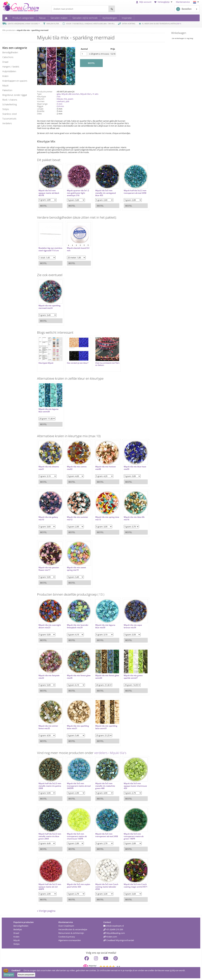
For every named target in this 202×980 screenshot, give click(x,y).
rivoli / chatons (10, 100)
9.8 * (179, 24)
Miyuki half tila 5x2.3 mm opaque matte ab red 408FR (48, 884)
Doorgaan (9, 974)
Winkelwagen (179, 33)
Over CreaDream (66, 924)
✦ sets (95, 94)
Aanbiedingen (110, 18)
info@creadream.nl (114, 924)
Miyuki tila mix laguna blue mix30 (102, 623)
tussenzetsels (9, 119)
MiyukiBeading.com (114, 931)
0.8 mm (60, 106)
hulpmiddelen (9, 71)
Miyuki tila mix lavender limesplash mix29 (76, 623)
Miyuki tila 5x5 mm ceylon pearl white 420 (76, 882)
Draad (16, 931)
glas (59, 94)
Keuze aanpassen (26, 974)
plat (67, 101)
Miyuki (17, 939)
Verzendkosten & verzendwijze (73, 928)
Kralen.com (110, 935)
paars (71, 99)
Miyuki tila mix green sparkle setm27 (128, 674)
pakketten (7, 90)
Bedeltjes (18, 928)
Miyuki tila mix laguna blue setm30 (48, 407)
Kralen (16, 935)
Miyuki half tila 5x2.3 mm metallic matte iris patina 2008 (49, 783)
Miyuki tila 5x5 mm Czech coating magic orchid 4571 (128, 884)
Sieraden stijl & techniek (85, 18)
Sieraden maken (59, 18)
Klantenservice (183, 2)
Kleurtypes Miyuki (46, 361)
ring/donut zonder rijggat (15, 95)
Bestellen (184, 9)
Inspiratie (127, 18)
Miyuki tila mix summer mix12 (76, 515)
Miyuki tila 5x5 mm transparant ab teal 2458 (101, 833)
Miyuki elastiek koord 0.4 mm (77, 248)
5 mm (60, 104)
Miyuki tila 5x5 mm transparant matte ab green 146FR (129, 833)
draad (5, 62)
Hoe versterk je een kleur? (76, 361)
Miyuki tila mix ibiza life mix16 (129, 515)
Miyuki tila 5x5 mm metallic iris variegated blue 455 (102, 191)
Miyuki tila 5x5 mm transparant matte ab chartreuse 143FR (75, 833)
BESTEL (91, 63)
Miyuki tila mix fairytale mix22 (49, 674)
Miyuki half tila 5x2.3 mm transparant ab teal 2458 (130, 191)
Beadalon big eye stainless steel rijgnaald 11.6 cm (49, 249)
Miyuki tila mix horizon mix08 (102, 465)
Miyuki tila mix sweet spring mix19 (75, 566)
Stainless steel (10, 114)
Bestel (43, 204)
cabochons (8, 57)
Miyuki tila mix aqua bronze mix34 (128, 623)
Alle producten (9, 30)
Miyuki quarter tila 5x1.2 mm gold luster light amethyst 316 (76, 191)
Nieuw (42, 18)
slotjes (6, 109)
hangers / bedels (11, 67)
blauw (60, 99)
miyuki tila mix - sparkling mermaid (33, 30)
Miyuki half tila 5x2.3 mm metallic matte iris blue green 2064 (49, 833)
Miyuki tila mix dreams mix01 (49, 465)
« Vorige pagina (46, 909)
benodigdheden (10, 52)
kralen (5, 76)
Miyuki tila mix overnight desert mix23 (50, 623)
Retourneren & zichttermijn (71, 931)
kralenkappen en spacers (15, 81)
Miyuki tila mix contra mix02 (75, 465)
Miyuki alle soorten (70, 94)
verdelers (7, 123)
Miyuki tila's (86, 94)
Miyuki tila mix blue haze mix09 (130, 465)
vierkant (61, 101)
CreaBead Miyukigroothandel (119, 939)
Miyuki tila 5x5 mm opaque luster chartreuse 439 (128, 783)
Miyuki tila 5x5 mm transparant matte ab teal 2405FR (75, 783)
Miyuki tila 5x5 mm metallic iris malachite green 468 (102, 783)
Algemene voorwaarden (70, 939)
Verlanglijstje (164, 2)
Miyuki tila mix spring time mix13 (102, 515)
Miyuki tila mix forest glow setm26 (102, 674)
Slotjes (16, 942)
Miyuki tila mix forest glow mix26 (75, 674)
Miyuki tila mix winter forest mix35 (48, 724)
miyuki (5, 86)
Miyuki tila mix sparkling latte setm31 (103, 724)
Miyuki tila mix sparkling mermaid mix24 (49, 305)
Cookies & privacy (67, 935)
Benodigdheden (21, 924)
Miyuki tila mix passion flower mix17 (49, 566)
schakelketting (10, 104)
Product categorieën (23, 18)
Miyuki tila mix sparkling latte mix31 (76, 724)
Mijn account (144, 2)
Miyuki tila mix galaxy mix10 (48, 515)
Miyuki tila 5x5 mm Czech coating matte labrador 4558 (102, 884)
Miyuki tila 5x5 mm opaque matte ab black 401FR (49, 191)
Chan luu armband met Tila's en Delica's (102, 362)
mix (59, 96)
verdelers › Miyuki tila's (110, 751)
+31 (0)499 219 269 (113, 928)
